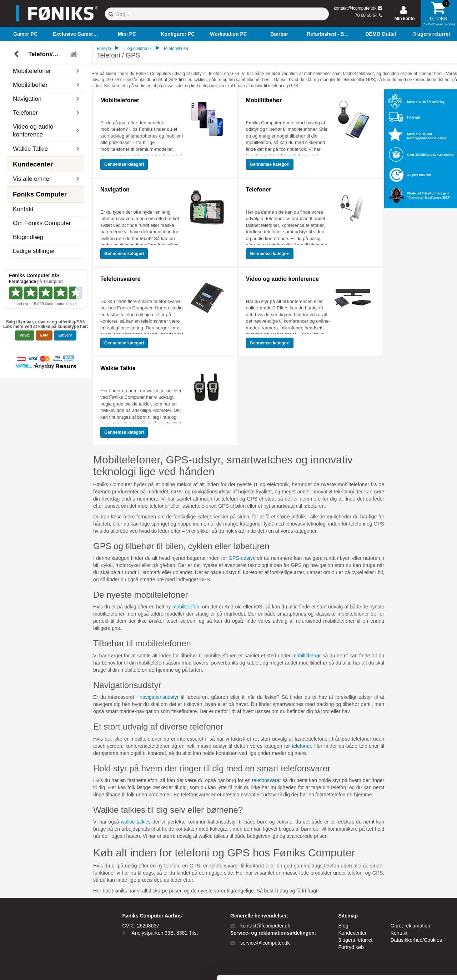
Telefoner (259, 190)
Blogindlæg (28, 237)
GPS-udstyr (241, 558)
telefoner (301, 746)
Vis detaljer (371, 966)
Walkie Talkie (118, 368)
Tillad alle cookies (397, 896)
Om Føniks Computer (42, 223)
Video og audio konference (282, 279)
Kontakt (23, 209)
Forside (104, 49)
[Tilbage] (17, 54)
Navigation (115, 190)
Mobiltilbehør (264, 100)
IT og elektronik (137, 49)
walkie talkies (136, 822)
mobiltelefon (186, 607)
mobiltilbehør (307, 656)
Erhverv (65, 335)
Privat (25, 335)
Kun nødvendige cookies (397, 919)
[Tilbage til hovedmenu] (75, 54)
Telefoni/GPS (47, 54)
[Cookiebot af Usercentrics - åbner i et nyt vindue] (46, 966)
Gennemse (124, 164)
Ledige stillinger (34, 251)
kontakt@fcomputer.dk (355, 8)
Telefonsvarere (120, 279)
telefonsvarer (267, 780)
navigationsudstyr (159, 697)
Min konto (405, 19)
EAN (44, 335)
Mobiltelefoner (120, 100)
